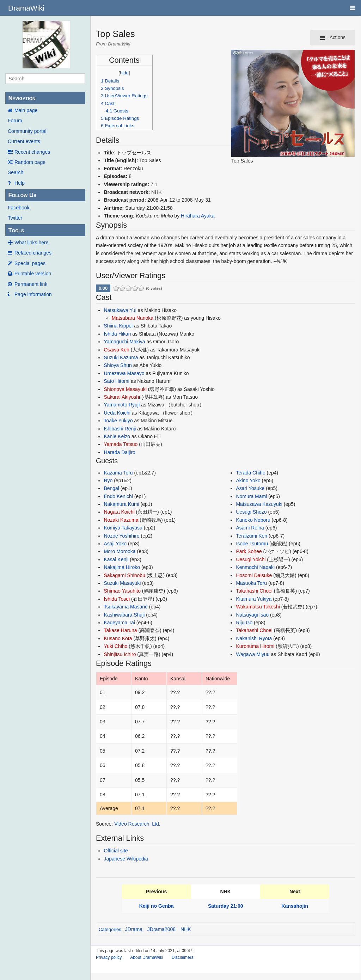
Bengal (111, 488)
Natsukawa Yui (120, 310)
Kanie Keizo (117, 436)
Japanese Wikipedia (126, 859)
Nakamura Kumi (121, 504)
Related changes (33, 253)
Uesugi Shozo (251, 512)
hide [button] (124, 73)
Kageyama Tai (119, 623)
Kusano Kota (118, 638)
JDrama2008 (161, 929)
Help (20, 183)
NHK (186, 929)
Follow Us (22, 195)
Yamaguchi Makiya (124, 342)
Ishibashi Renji (120, 429)
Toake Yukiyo (118, 421)
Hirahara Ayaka (198, 216)
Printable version (33, 274)
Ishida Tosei (117, 599)
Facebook (19, 208)
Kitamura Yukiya (254, 599)
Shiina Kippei (118, 326)
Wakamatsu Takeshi (258, 607)
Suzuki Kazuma (121, 357)
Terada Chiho (250, 473)
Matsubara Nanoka (133, 318)
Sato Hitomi (116, 381)
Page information (33, 294)
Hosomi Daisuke (254, 575)
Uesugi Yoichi (251, 559)
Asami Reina (250, 528)
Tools (16, 230)
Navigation (22, 98)
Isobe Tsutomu (252, 544)
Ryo (108, 480)
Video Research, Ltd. (137, 824)
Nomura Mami (251, 496)
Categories (110, 929)
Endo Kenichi (118, 496)
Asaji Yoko (115, 544)
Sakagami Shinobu (124, 575)
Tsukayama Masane (126, 607)
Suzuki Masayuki (122, 583)
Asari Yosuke (250, 488)
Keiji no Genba (157, 906)
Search (16, 172)
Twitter (15, 218)
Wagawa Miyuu (253, 654)
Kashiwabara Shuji (124, 615)
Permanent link (31, 284)
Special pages (30, 263)
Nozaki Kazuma (121, 520)
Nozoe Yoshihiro (121, 536)
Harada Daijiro (119, 452)
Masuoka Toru (251, 583)
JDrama (134, 929)
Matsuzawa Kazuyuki (259, 504)
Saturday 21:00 (226, 906)
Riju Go (244, 623)
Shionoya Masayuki (125, 389)
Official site (116, 851)
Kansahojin (295, 906)
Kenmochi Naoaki (255, 567)
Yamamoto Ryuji (122, 405)
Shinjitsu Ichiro (120, 654)
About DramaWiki (146, 957)
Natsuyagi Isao (252, 615)
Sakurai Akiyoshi (122, 397)
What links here (31, 243)
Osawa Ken (116, 350)
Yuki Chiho (115, 646)
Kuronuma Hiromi (255, 646)
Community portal (27, 131)
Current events (24, 141)
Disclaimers (183, 957)
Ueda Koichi (117, 413)
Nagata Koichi (119, 512)
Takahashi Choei (254, 591)
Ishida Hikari (117, 334)
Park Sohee (249, 551)
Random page (30, 162)
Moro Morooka (120, 551)
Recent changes (32, 152)
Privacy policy (109, 957)
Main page (26, 110)
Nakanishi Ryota (254, 638)
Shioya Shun (118, 365)
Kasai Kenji (116, 559)
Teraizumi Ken (252, 536)
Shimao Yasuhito (122, 591)
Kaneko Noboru (253, 520)
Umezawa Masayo (124, 373)
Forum (15, 121)
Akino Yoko (248, 480)
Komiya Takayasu (123, 528)
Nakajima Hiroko (122, 567)
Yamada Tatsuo (121, 444)
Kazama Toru (118, 473)
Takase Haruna (120, 630)
